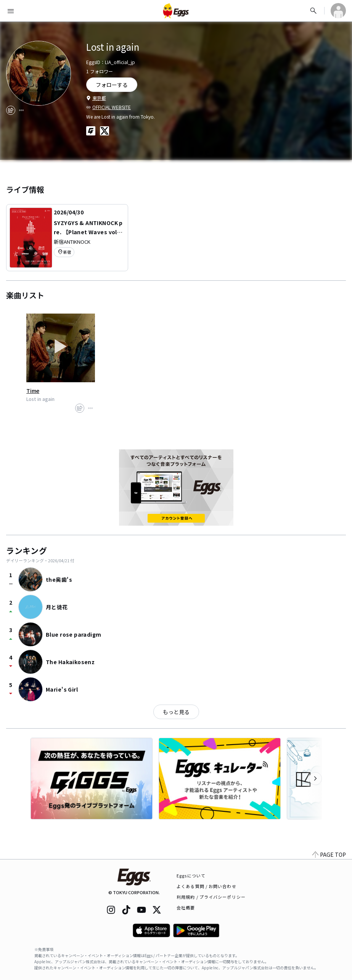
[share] (11, 110)
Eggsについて (191, 875)
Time (33, 391)
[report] (21, 110)
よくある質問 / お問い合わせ (207, 886)
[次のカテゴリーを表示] (315, 779)
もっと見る (176, 712)
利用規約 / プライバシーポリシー (211, 897)
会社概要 (186, 908)
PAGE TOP (329, 854)
